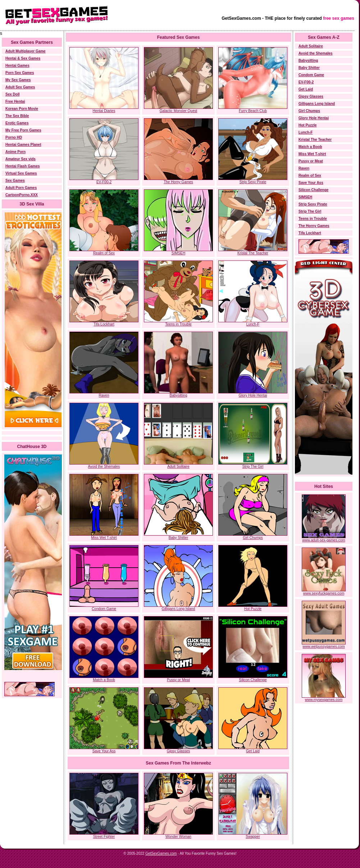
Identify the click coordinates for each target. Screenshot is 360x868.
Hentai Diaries (104, 111)
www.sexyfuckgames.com (324, 592)
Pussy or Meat (178, 680)
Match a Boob (104, 680)
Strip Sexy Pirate (253, 182)
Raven (104, 395)
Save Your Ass (104, 751)
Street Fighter (104, 835)
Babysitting (179, 395)
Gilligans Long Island (179, 609)
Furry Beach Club (253, 111)
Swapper (253, 835)
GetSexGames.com (161, 853)
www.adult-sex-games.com (324, 539)
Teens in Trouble (178, 324)
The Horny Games (178, 182)
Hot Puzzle (253, 609)
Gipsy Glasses (178, 751)
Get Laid (253, 751)
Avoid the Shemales (104, 467)
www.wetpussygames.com (324, 645)
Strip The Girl (253, 467)
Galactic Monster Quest (178, 111)
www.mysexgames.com (324, 698)
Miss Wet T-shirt (104, 538)
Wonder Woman (178, 835)
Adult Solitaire (178, 467)
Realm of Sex (104, 253)
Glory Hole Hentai (253, 395)
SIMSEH (178, 253)
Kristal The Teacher (253, 253)
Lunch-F (253, 324)
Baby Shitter (178, 538)
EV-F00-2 (104, 182)
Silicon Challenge (253, 680)
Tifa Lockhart (104, 324)
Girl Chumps (253, 538)
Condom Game (104, 609)
